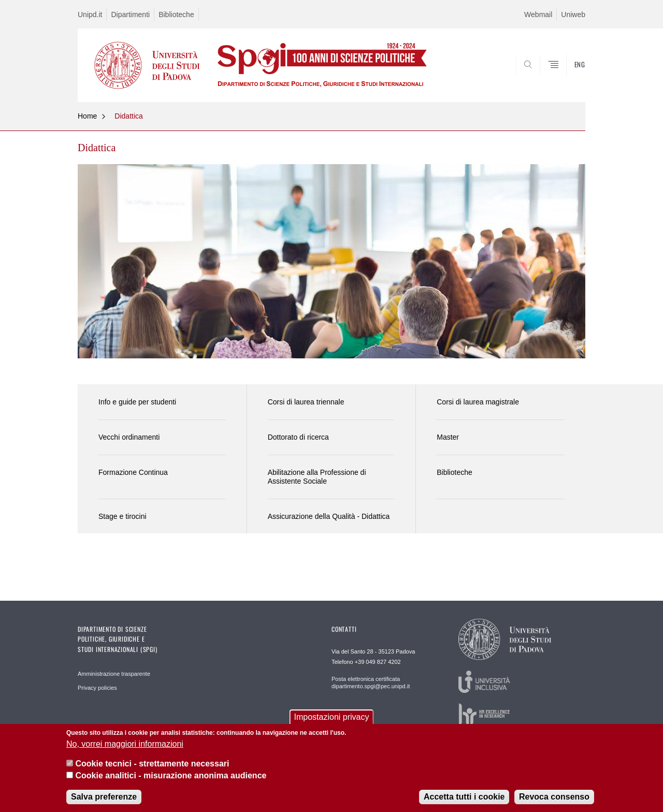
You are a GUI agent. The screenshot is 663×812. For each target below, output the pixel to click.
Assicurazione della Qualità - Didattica (329, 516)
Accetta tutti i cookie (464, 798)
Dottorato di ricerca (298, 437)
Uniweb (573, 15)
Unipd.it (90, 15)
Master (448, 437)
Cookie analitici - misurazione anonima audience (171, 776)
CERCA (569, 77)
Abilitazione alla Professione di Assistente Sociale (317, 477)
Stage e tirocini (122, 516)
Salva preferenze (104, 798)
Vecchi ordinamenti (129, 437)
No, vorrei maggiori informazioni (125, 745)
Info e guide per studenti (137, 402)
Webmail (538, 15)
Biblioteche (176, 15)
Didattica (128, 116)
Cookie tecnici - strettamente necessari (152, 765)
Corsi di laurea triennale (306, 402)
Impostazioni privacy (332, 718)
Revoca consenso (554, 798)
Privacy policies (97, 688)
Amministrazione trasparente (114, 674)
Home (87, 116)
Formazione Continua (133, 472)
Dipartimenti (130, 15)
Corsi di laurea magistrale (478, 402)
